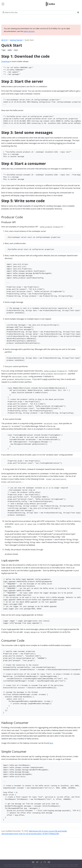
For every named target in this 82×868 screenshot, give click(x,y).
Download (5, 61)
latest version (29, 31)
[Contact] (33, 862)
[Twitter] (37, 862)
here (51, 743)
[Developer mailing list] (49, 862)
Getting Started (16, 40)
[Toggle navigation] (3, 4)
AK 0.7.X (4, 40)
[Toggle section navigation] (78, 12)
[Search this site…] (38, 12)
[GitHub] (45, 862)
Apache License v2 (64, 865)
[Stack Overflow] (41, 862)
